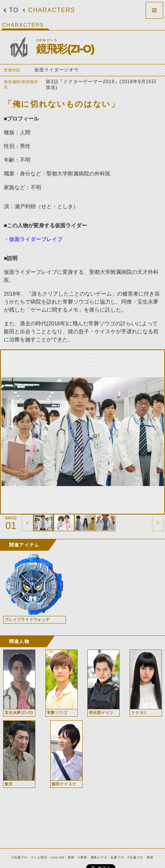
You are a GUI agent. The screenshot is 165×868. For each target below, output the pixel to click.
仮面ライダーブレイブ (36, 239)
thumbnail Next (158, 523)
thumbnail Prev (27, 523)
